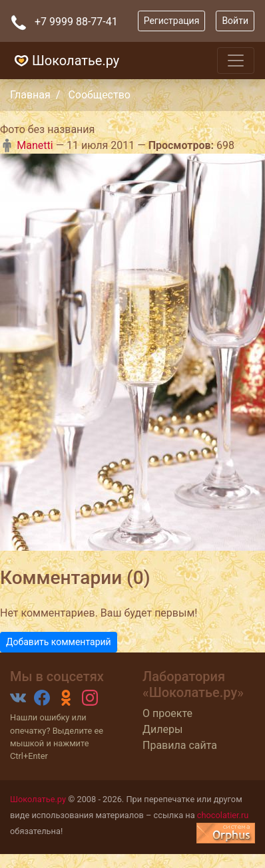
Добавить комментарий (59, 642)
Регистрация (172, 21)
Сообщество (99, 95)
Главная (30, 95)
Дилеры (162, 729)
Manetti (27, 145)
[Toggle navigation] (236, 61)
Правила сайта (180, 745)
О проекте (167, 713)
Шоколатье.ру (65, 61)
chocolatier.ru (223, 815)
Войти (235, 21)
